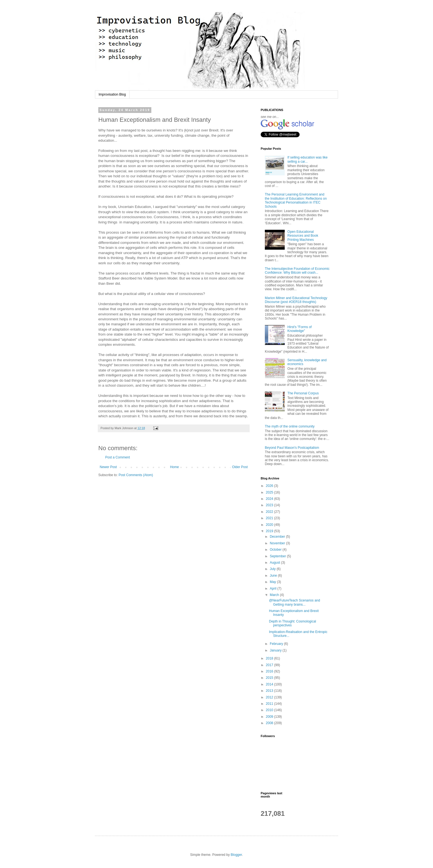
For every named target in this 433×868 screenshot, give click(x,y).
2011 (270, 704)
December (278, 537)
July (273, 569)
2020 (270, 525)
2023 (270, 505)
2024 (270, 499)
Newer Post (108, 467)
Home (175, 467)
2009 (270, 717)
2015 (270, 678)
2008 (270, 723)
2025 (270, 492)
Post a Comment (118, 457)
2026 (270, 486)
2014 (270, 684)
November (278, 543)
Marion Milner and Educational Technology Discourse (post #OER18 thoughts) (296, 300)
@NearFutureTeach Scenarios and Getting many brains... (295, 602)
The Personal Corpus (303, 393)
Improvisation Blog (112, 94)
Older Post (240, 467)
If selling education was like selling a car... (307, 159)
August (275, 563)
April (274, 589)
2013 (270, 691)
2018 (270, 658)
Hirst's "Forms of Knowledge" (300, 329)
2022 (270, 512)
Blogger (236, 855)
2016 (270, 671)
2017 (270, 665)
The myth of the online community (290, 426)
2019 (270, 531)
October (276, 550)
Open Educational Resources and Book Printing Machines (303, 236)
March (275, 595)
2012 (270, 697)
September (278, 556)
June (274, 576)
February (277, 644)
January (276, 650)
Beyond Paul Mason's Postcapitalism (292, 448)
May (273, 582)
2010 (270, 710)
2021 (270, 518)
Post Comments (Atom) (136, 475)
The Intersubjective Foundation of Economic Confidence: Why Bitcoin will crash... (297, 271)
